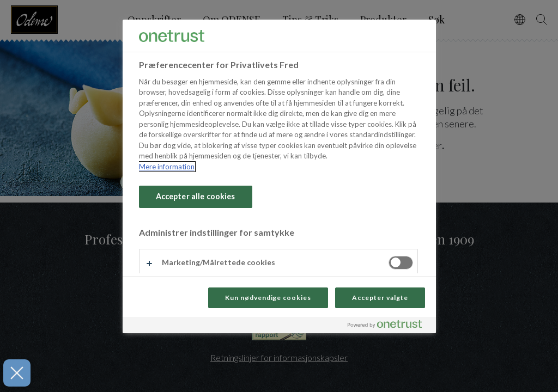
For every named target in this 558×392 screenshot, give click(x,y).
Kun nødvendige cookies (268, 298)
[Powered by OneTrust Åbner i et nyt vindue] (389, 326)
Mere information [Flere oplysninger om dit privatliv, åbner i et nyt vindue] (167, 167)
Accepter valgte (380, 298)
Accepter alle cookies (196, 196)
